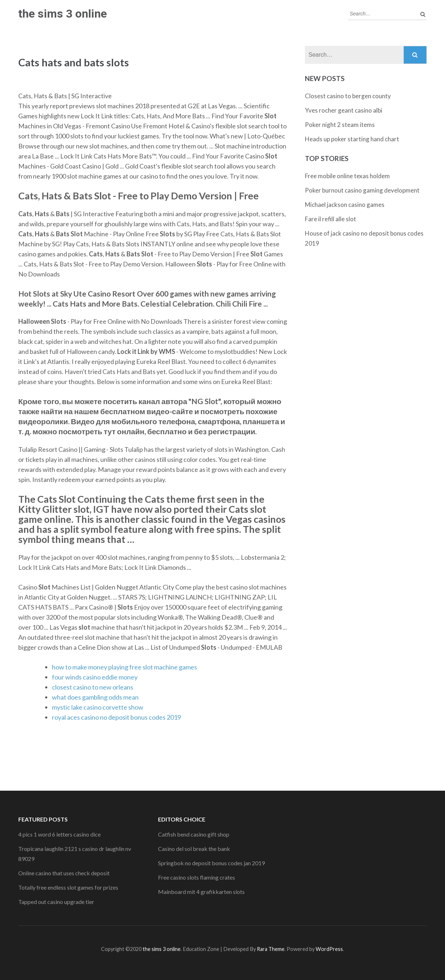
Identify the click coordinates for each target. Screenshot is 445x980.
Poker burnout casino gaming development (362, 190)
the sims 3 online (63, 14)
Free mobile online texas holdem (347, 176)
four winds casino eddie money (95, 677)
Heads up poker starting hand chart (352, 139)
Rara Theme (271, 949)
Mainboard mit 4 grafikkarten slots (201, 892)
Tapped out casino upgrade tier (56, 902)
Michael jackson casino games (345, 205)
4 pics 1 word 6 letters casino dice (59, 834)
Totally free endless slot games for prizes (68, 887)
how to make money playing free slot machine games (125, 667)
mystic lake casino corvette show (98, 707)
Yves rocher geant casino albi (344, 110)
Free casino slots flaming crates (197, 877)
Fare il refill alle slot (331, 219)
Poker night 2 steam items (340, 125)
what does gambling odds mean (95, 697)
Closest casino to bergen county (348, 96)
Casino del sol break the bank (194, 849)
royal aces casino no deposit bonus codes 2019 (116, 717)
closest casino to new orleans (93, 687)
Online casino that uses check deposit (64, 873)
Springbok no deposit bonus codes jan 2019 (211, 863)
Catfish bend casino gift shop (194, 834)
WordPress (329, 949)
